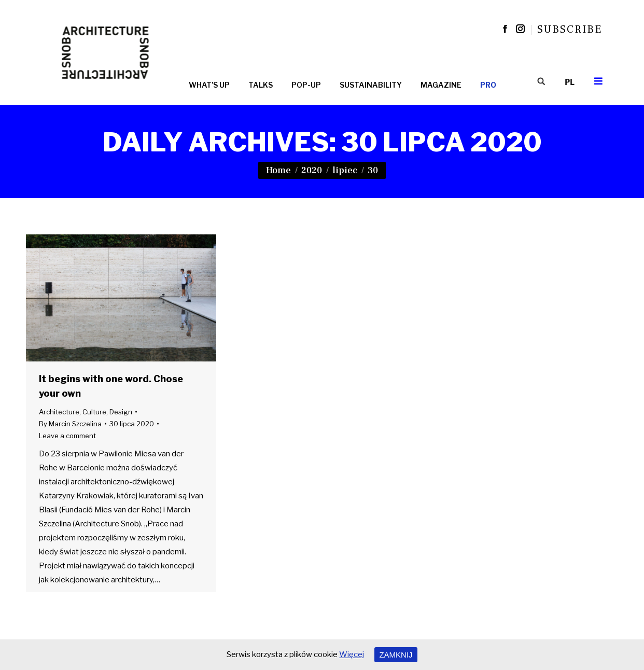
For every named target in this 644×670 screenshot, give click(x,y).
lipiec (345, 170)
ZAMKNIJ (396, 655)
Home (278, 170)
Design (121, 412)
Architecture (59, 412)
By (70, 424)
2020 (312, 170)
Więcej (352, 654)
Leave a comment (67, 436)
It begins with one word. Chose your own (111, 386)
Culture (94, 412)
